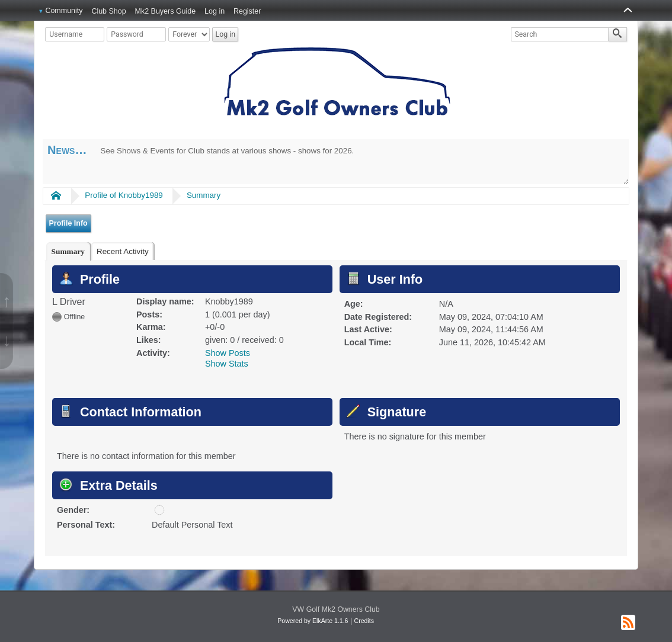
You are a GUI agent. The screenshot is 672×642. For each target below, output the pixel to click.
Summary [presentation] (68, 251)
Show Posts (228, 353)
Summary (204, 195)
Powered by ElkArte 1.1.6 (313, 621)
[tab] (68, 251)
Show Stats (227, 364)
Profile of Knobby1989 (124, 195)
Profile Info (68, 223)
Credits (364, 621)
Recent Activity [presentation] (123, 251)
